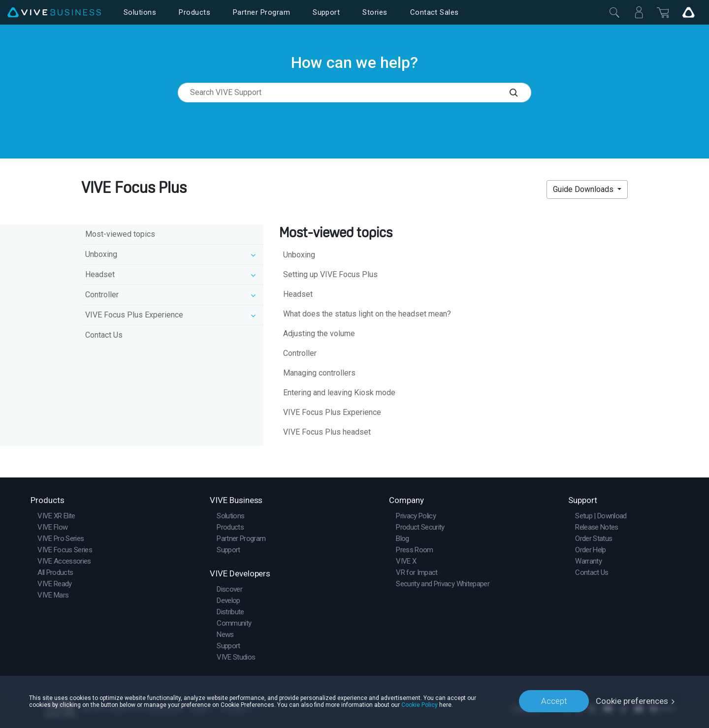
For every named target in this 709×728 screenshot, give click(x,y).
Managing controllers (319, 373)
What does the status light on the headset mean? (367, 314)
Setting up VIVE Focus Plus (330, 274)
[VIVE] (54, 13)
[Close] (614, 12)
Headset (298, 294)
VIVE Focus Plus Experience (332, 412)
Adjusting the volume (319, 333)
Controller (300, 353)
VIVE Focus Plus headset (327, 432)
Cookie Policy (419, 704)
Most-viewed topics (120, 234)
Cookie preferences (632, 701)
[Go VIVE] (688, 12)
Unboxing (299, 255)
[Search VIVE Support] (520, 93)
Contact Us (104, 335)
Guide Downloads (584, 189)
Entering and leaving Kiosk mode (339, 393)
